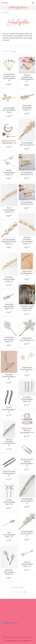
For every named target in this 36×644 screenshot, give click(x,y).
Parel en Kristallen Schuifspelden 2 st (9, 442)
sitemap (27, 637)
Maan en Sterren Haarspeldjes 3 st (9, 142)
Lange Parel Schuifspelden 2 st (27, 273)
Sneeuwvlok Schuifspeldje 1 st (27, 339)
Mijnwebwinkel (27, 640)
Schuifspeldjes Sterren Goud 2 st (27, 144)
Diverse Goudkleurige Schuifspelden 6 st (27, 78)
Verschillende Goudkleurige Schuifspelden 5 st (9, 77)
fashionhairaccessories (9, 623)
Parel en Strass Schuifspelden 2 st (9, 473)
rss (31, 637)
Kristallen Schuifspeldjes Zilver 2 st (27, 399)
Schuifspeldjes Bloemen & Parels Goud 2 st (9, 242)
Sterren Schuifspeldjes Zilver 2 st (27, 564)
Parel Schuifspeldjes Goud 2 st (9, 210)
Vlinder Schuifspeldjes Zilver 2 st (9, 502)
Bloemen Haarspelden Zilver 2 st (9, 572)
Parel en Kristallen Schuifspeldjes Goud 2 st (27, 240)
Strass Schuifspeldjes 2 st (9, 410)
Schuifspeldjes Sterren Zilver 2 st (27, 534)
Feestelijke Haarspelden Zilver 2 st (9, 307)
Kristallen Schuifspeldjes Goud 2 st (9, 279)
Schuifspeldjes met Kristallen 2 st (27, 501)
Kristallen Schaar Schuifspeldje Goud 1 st (27, 308)
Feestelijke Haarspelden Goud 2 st (27, 108)
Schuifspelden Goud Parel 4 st (27, 173)
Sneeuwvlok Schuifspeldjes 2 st (27, 369)
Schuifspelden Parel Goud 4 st (27, 203)
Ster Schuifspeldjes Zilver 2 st (9, 535)
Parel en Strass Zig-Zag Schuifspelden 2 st (27, 462)
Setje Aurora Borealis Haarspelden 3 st (27, 430)
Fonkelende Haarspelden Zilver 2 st (9, 340)
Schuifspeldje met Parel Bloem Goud (9, 110)
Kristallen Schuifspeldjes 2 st (9, 377)
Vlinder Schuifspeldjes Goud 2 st (9, 173)
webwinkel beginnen (10, 640)
